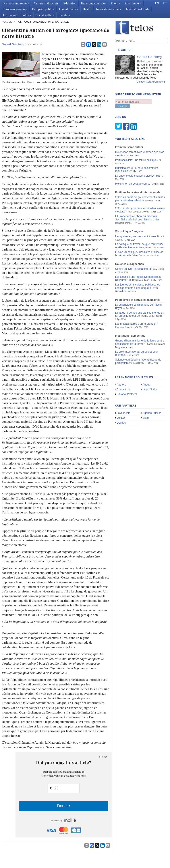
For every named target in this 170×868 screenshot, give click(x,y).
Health (87, 9)
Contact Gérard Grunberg (151, 82)
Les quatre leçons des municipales (136, 214)
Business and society (16, 3)
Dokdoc (121, 401)
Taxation (64, 15)
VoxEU (121, 396)
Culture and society (46, 3)
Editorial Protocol (127, 372)
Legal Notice (150, 367)
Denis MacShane (141, 258)
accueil (7, 22)
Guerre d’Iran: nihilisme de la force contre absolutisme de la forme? (140, 320)
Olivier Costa (138, 234)
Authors (121, 363)
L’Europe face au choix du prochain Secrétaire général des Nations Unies (137, 196)
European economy (15, 9)
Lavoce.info (124, 391)
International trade (138, 9)
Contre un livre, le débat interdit (134, 247)
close (103, 757)
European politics (43, 9)
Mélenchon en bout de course (133, 162)
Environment (133, 3)
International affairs (109, 9)
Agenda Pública (152, 391)
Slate (146, 396)
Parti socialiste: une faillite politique (136, 138)
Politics (26, 15)
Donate (64, 806)
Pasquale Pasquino (125, 305)
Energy (115, 3)
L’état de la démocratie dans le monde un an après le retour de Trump (140, 292)
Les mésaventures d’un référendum (136, 302)
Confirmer (123, 106)
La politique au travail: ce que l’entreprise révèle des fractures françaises (139, 224)
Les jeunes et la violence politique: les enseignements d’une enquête (138, 264)
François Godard (153, 179)
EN (157, 3)
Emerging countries (93, 3)
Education (70, 3)
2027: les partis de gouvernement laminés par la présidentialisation (140, 177)
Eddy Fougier (155, 294)
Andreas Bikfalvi (136, 341)
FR (165, 3)
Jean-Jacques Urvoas (138, 190)
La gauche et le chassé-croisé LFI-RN (138, 154)
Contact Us (123, 367)
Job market (10, 15)
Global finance (69, 9)
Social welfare (45, 15)
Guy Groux (158, 247)
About (146, 363)
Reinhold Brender (124, 201)
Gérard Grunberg (13, 44)
